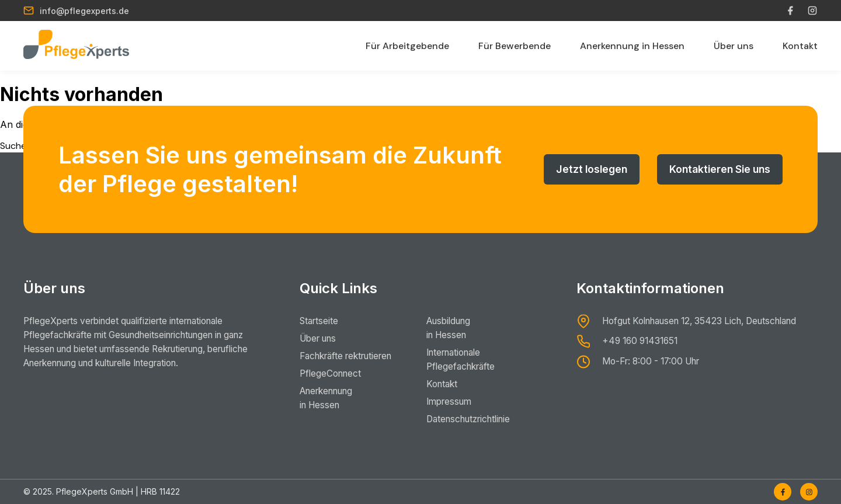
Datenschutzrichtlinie (484, 419)
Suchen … (20, 146)
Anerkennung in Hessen (632, 46)
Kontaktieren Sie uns (717, 169)
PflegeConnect (332, 374)
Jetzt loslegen (585, 169)
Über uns (734, 46)
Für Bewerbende (515, 46)
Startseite (320, 321)
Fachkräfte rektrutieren (351, 356)
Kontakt (800, 46)
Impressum (463, 402)
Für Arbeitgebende (407, 46)
